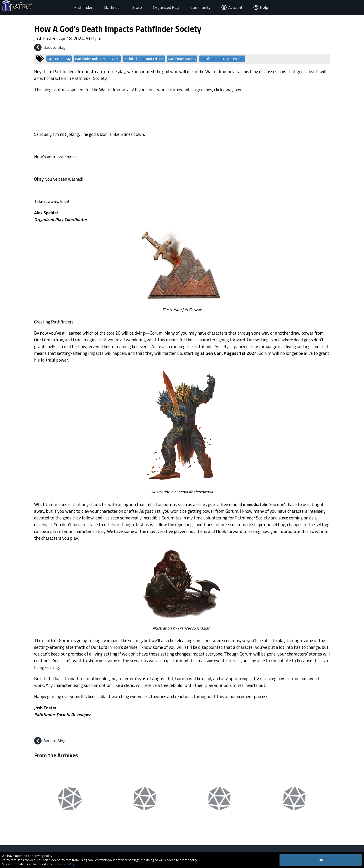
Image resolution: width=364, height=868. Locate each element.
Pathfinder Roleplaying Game (97, 59)
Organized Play (155, 7)
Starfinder (102, 7)
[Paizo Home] (35, 7)
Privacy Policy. (65, 864)
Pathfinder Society (182, 59)
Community (190, 7)
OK (321, 860)
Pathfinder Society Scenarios (222, 59)
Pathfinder (73, 7)
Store (126, 7)
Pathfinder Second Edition (144, 59)
